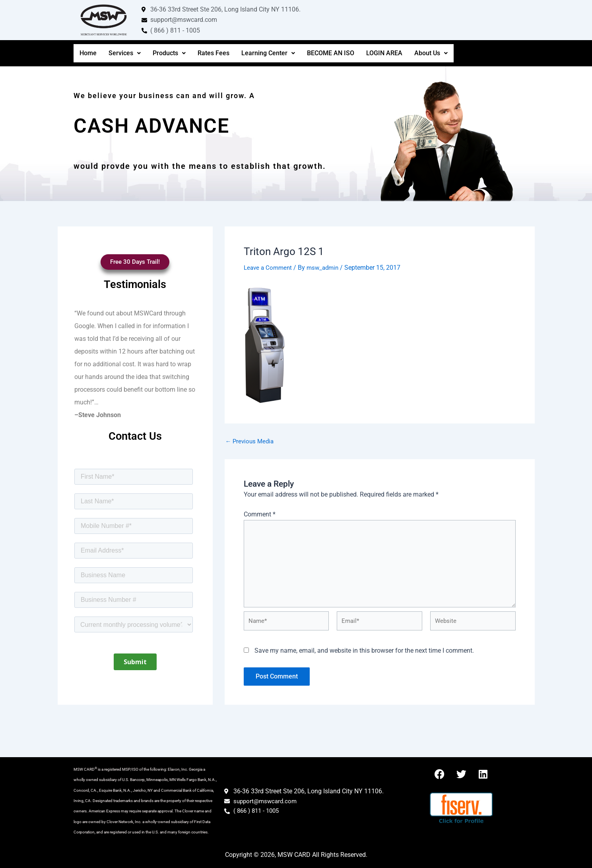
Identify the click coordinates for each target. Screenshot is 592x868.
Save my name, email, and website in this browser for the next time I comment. (364, 659)
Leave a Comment (269, 268)
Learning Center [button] (268, 53)
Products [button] (169, 53)
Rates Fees (214, 53)
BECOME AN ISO (331, 53)
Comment (260, 514)
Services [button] (125, 53)
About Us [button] (431, 53)
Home (88, 53)
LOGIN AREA (384, 53)
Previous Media (251, 441)
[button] (125, 53)
